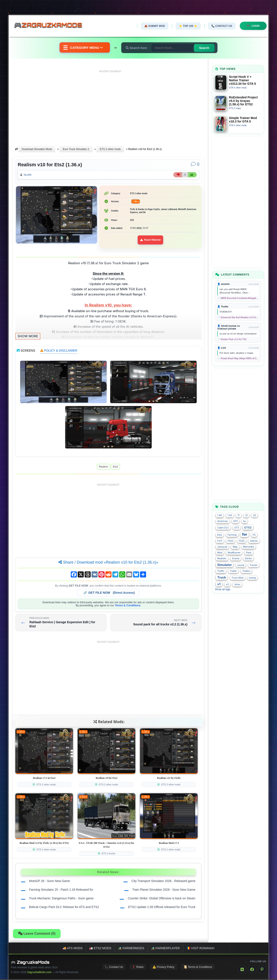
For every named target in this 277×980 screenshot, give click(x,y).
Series (248, 558)
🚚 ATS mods (72, 949)
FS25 (242, 541)
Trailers (246, 571)
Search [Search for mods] (205, 48)
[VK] (242, 970)
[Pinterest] (262, 970)
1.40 (220, 515)
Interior (254, 541)
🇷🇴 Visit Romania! (201, 949)
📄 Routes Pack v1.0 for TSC (232, 339)
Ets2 (115, 468)
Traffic (221, 571)
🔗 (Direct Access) (109, 594)
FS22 (230, 541)
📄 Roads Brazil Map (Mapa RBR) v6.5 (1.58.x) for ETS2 (238, 358)
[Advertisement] (110, 105)
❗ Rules (138, 968)
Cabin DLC (223, 528)
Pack (249, 553)
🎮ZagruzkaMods (51, 26)
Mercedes (249, 547)
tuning (252, 578)
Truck (222, 577)
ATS (235, 521)
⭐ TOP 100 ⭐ (187, 26)
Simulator (225, 565)
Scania (236, 558)
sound (241, 565)
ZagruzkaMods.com (39, 973)
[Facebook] (252, 970)
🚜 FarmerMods (131, 949)
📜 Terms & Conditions (198, 968)
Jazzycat (222, 547)
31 (246, 515)
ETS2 (248, 527)
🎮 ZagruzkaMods (30, 963)
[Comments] (195, 164)
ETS (237, 528)
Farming (232, 535)
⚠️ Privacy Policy (163, 968)
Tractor (254, 565)
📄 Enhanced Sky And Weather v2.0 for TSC (238, 317)
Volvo (237, 585)
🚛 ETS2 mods (100, 949)
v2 (227, 585)
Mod (220, 553)
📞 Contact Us (221, 26)
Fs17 (220, 541)
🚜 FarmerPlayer (165, 949)
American (223, 521)
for (245, 534)
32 (254, 515)
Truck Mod (238, 578)
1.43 (230, 515)
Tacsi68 (28, 175)
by (245, 521)
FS (254, 535)
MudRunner (234, 553)
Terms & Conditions (128, 606)
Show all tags (223, 589)
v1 (219, 584)
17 (239, 515)
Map (235, 547)
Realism (104, 468)
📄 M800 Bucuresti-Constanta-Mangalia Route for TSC (238, 298)
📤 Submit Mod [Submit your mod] (153, 26)
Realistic (222, 558)
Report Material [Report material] (151, 241)
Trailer (233, 571)
